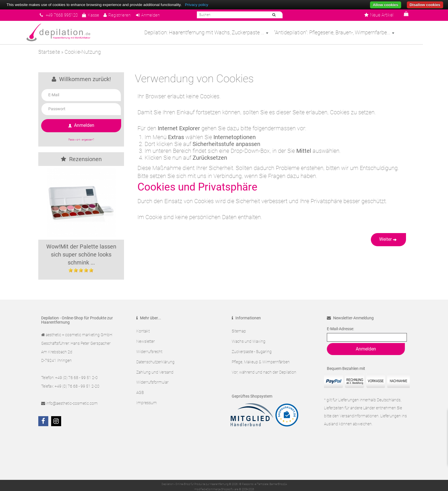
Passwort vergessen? (81, 140)
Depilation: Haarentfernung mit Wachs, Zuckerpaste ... (219, 32)
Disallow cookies (425, 5)
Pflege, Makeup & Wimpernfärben (261, 358)
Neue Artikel (379, 15)
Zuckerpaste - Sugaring (252, 349)
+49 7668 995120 (61, 15)
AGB (140, 385)
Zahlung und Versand (155, 367)
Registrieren (122, 15)
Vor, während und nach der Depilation (264, 367)
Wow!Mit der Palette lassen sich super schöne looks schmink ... (81, 254)
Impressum (147, 394)
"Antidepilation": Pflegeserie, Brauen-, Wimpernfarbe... (347, 32)
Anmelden (155, 15)
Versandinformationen (359, 416)
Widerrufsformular (152, 376)
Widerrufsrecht (149, 349)
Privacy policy (196, 5)
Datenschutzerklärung (155, 358)
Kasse (95, 15)
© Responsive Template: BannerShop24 (263, 484)
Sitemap (239, 330)
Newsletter (146, 340)
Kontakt (143, 330)
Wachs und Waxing (249, 340)
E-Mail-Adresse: (340, 329)
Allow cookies (386, 5)
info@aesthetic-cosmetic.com (72, 403)
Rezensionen (81, 159)
